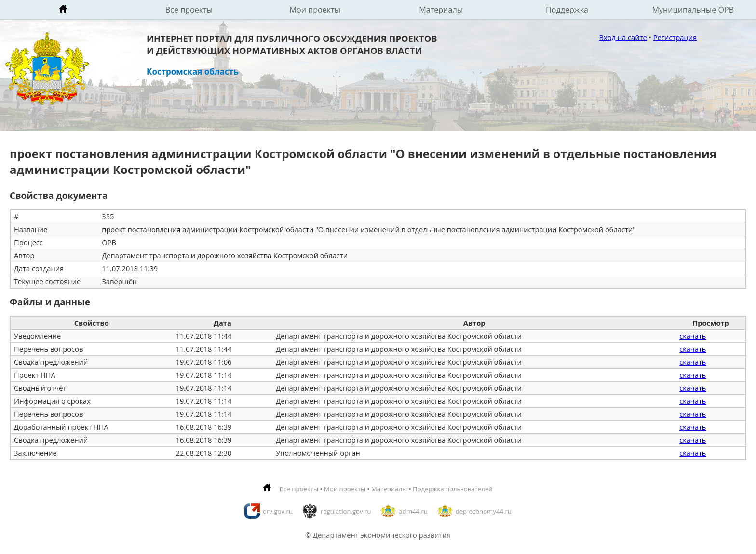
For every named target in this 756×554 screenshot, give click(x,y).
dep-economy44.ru (484, 511)
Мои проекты (315, 10)
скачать (693, 336)
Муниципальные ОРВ (693, 10)
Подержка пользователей (452, 489)
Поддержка (567, 10)
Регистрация (675, 37)
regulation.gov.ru (346, 511)
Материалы (441, 10)
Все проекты (189, 10)
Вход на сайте (623, 37)
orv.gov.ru (278, 511)
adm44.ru (413, 511)
